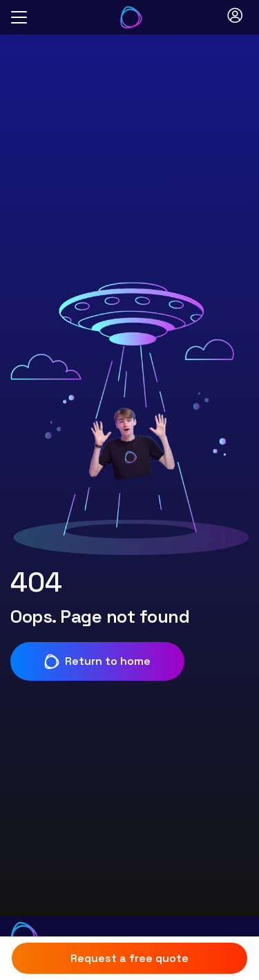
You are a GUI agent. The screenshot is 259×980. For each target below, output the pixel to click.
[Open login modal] (235, 17)
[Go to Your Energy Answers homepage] (131, 17)
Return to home (97, 661)
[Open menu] (19, 18)
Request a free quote (129, 958)
